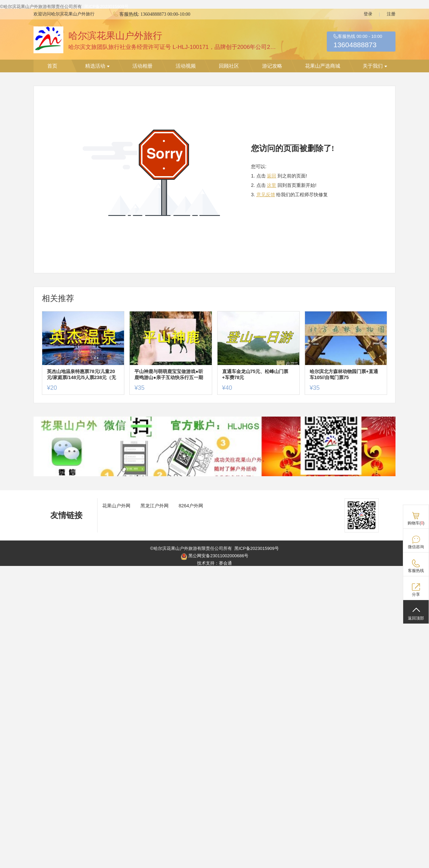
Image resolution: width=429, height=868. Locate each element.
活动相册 (142, 66)
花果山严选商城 (323, 66)
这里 (271, 185)
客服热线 (416, 571)
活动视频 (186, 66)
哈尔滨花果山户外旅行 (115, 36)
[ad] (214, 475)
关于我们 (375, 66)
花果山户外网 (116, 506)
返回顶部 (416, 618)
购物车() (416, 523)
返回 (271, 176)
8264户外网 (191, 506)
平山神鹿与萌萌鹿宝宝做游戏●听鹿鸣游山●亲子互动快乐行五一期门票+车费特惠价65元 (169, 375)
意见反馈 (266, 195)
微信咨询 (416, 547)
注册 (391, 14)
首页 (52, 66)
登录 (368, 14)
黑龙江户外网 (155, 506)
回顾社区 (229, 66)
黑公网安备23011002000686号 (215, 557)
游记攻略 (272, 66)
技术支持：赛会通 (214, 563)
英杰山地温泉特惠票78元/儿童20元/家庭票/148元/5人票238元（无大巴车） (81, 375)
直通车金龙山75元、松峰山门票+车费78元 (255, 374)
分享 (416, 594)
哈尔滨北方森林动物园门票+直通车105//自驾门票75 (344, 374)
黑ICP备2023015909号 (106, 7)
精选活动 (97, 66)
